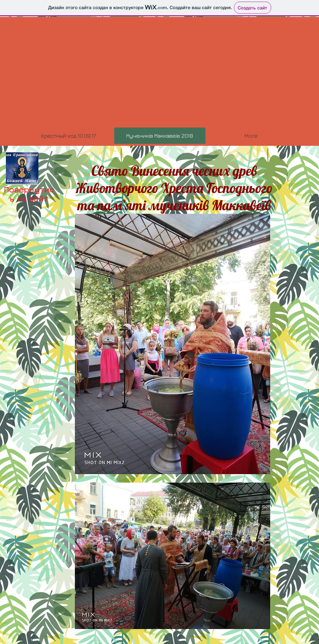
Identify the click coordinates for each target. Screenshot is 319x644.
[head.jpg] (22, 169)
